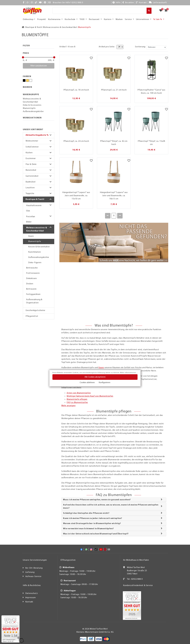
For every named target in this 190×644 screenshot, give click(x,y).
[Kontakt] (142, 3)
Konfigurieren (104, 383)
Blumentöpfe (35, 241)
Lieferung (30, 572)
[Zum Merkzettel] (162, 11)
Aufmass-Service (33, 576)
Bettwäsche (32, 268)
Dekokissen (31, 278)
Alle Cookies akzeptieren (95, 377)
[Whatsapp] (28, 3)
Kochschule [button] (70, 19)
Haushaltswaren (34, 206)
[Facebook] (24, 3)
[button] (39, 135)
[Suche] (100, 11)
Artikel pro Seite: (107, 47)
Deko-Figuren (35, 263)
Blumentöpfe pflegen (77, 399)
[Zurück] (108, 216)
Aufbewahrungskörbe (39, 257)
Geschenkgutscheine (35, 310)
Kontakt (29, 602)
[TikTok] (36, 3)
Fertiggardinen (33, 294)
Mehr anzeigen (68, 406)
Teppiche (30, 194)
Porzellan (31, 217)
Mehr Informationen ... (129, 373)
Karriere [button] (108, 19)
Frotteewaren (33, 273)
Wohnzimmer (32, 141)
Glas (28, 211)
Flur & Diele (31, 164)
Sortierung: (140, 47)
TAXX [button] (82, 19)
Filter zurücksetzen (39, 66)
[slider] (23, 57)
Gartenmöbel (32, 176)
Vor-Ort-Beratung (34, 568)
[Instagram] (32, 3)
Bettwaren (31, 289)
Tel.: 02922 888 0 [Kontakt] (135, 579)
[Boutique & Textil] (34, 27)
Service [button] (129, 19)
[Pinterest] (45, 3)
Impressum (31, 598)
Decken (30, 284)
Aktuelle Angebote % (37, 135)
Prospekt (42, 19)
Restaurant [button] (94, 19)
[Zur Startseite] (23, 27)
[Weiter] (120, 216)
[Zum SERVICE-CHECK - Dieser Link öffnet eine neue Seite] (10, 629)
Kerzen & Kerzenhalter (39, 247)
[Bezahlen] (128, 3)
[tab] (114, 500)
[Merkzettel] (91, 58)
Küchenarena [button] (54, 19)
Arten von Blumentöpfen (79, 393)
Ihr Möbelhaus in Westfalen (136, 560)
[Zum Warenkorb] (167, 11)
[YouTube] (40, 3)
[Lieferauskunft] (158, 3)
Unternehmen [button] (143, 19)
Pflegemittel (32, 316)
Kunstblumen (35, 252)
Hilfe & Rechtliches (32, 585)
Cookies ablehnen (87, 383)
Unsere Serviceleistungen (35, 560)
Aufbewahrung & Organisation (34, 301)
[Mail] (50, 3)
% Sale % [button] (158, 19)
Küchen (29, 153)
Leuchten (30, 188)
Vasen (31, 236)
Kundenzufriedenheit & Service (138, 585)
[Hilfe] (117, 3)
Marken (119, 19)
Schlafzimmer (32, 147)
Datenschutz (32, 593)
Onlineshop (28, 19)
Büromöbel (31, 170)
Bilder (29, 222)
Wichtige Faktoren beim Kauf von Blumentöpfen (90, 396)
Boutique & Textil (35, 199)
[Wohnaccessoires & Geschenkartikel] (60, 27)
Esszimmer (31, 159)
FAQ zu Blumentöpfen (77, 403)
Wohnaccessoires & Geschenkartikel (37, 229)
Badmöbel (30, 182)
